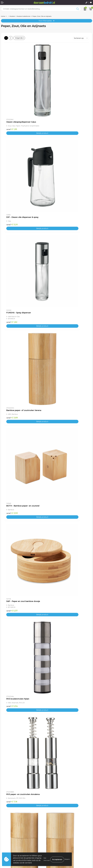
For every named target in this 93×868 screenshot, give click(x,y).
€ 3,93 (12, 220)
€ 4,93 (54, 407)
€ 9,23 (54, 534)
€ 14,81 (12, 719)
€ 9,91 (54, 468)
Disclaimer (52, 845)
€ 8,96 (12, 407)
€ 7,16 (54, 284)
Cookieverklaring (54, 839)
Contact (4, 836)
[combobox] (38, 9)
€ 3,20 (54, 95)
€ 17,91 (12, 781)
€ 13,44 (13, 657)
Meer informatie (47, 859)
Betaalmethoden (8, 839)
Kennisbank (52, 818)
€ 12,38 (55, 596)
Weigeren (67, 859)
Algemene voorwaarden (57, 836)
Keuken (13, 16)
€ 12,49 (12, 596)
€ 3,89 (54, 156)
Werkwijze (52, 815)
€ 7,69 (12, 345)
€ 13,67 (55, 657)
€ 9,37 (54, 345)
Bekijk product (25, 99)
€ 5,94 (12, 284)
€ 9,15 (12, 534)
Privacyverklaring (54, 842)
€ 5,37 (54, 222)
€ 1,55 (12, 95)
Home (3, 16)
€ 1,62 (12, 159)
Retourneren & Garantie (11, 845)
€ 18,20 (55, 781)
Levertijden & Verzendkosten (13, 842)
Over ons (51, 809)
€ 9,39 (12, 471)
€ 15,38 (55, 719)
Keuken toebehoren (24, 16)
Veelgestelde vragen (56, 812)
